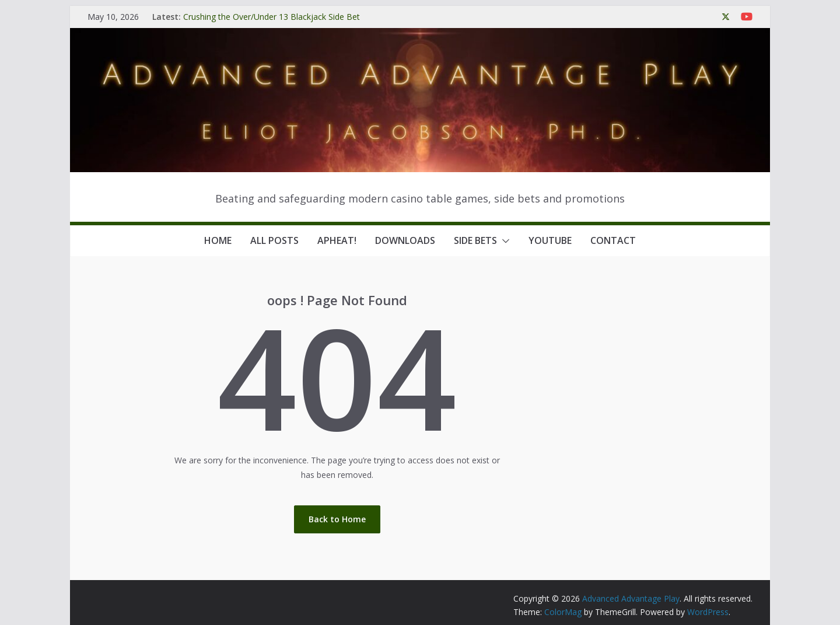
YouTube (550, 240)
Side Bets (475, 240)
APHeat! (337, 240)
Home (218, 240)
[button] (503, 241)
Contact (613, 240)
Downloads (405, 240)
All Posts (274, 240)
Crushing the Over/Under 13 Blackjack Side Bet (272, 17)
